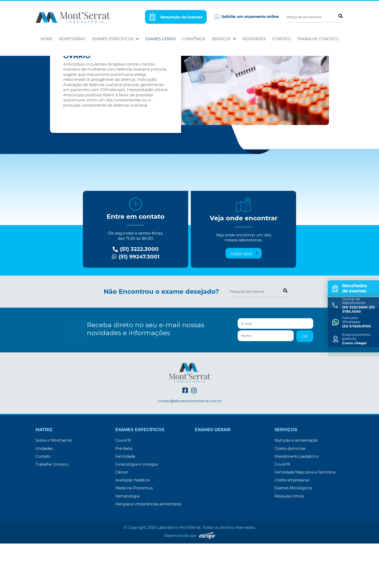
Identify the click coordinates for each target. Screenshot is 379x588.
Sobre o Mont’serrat (54, 485)
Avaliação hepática (133, 525)
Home (46, 39)
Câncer (122, 517)
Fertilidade (125, 501)
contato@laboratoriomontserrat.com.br (190, 446)
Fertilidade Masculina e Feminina (305, 517)
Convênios (194, 39)
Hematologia (127, 541)
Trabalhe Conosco (318, 39)
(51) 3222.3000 (136, 294)
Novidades (254, 39)
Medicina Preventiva (134, 532)
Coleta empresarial (292, 525)
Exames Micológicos (293, 532)
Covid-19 (123, 485)
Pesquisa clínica (289, 541)
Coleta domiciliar (290, 493)
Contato (281, 39)
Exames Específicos (116, 39)
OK (305, 381)
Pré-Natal (124, 493)
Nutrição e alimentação (296, 485)
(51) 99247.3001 (136, 301)
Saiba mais (244, 298)
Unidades (44, 493)
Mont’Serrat (72, 39)
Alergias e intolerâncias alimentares (148, 549)
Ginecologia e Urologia (136, 509)
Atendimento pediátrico (297, 501)
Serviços (224, 39)
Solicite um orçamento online (247, 17)
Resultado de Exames (176, 17)
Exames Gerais (161, 39)
